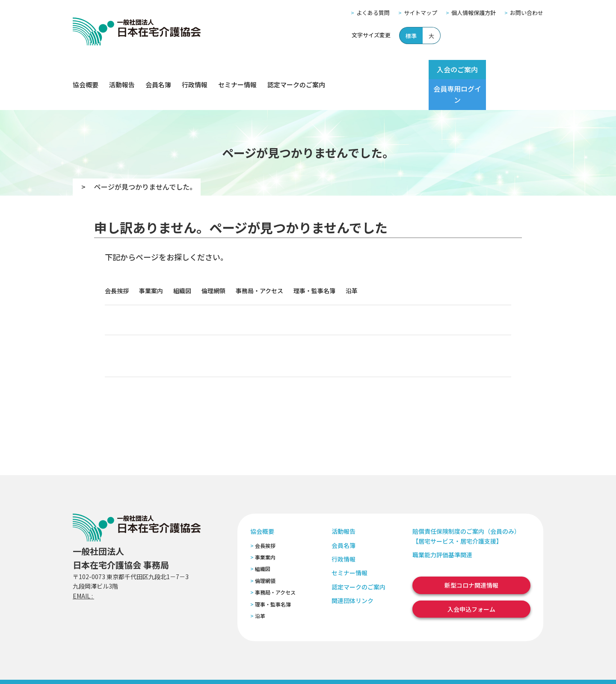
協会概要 (86, 70)
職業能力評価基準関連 (442, 524)
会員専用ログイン (510, 69)
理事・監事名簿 (314, 260)
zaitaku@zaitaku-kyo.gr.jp (132, 565)
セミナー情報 (237, 70)
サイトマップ (421, 13)
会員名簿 (158, 70)
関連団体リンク (450, 289)
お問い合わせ (527, 13)
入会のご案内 (441, 69)
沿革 (352, 260)
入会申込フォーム (316, 361)
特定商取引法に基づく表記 (234, 666)
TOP (84, 156)
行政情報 (195, 70)
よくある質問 (373, 13)
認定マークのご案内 (296, 70)
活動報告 (122, 70)
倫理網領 (213, 260)
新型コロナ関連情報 (471, 555)
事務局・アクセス (259, 260)
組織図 (182, 260)
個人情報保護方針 (474, 13)
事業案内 (151, 260)
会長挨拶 (117, 260)
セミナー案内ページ (231, 361)
